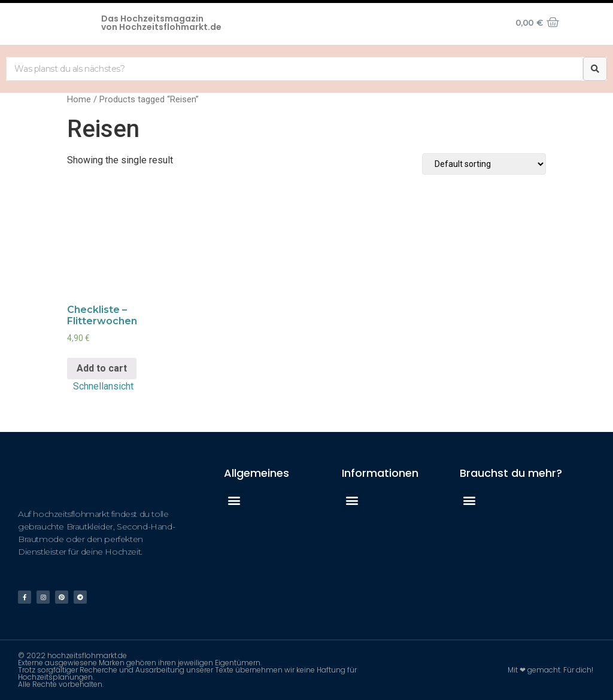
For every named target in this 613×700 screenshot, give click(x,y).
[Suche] (595, 69)
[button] (234, 500)
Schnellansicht (103, 386)
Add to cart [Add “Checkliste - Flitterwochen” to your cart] (102, 368)
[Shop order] (484, 164)
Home (79, 99)
